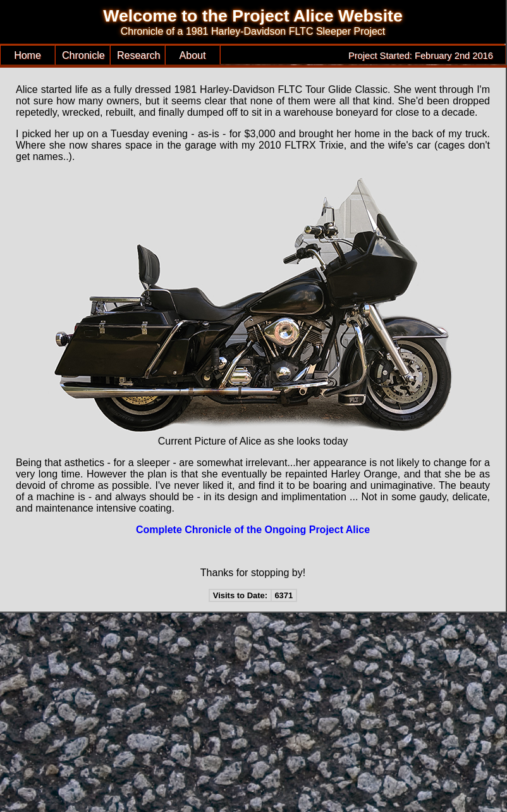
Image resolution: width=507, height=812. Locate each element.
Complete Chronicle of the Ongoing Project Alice (253, 530)
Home (27, 55)
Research (138, 55)
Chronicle (83, 55)
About (193, 55)
